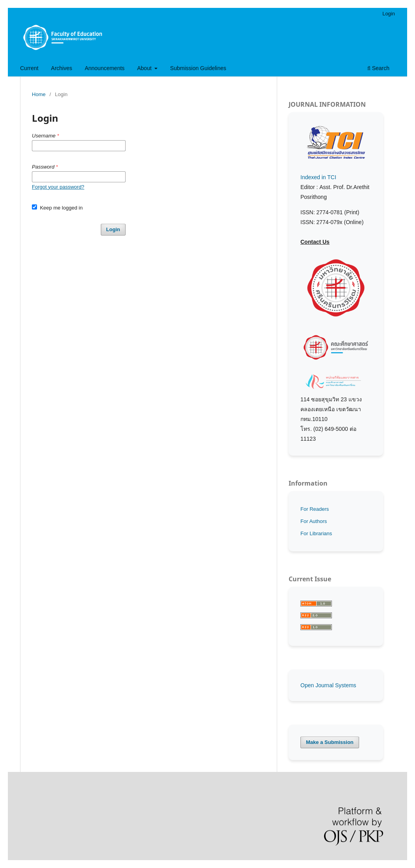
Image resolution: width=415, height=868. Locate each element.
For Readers (315, 509)
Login (389, 14)
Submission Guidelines (198, 68)
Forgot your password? (58, 187)
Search (378, 68)
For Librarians (316, 533)
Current (29, 68)
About (145, 68)
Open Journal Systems (328, 685)
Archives (62, 68)
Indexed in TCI (318, 177)
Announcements (105, 68)
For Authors (314, 521)
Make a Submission (330, 742)
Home (39, 94)
